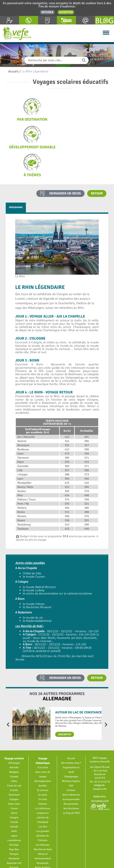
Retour (97, 166)
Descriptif (65, 706)
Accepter (66, 12)
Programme (16, 179)
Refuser (47, 12)
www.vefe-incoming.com (100, 774)
